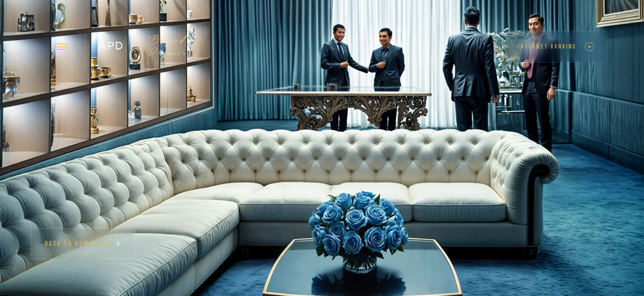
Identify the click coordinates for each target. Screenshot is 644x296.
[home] (142, 47)
